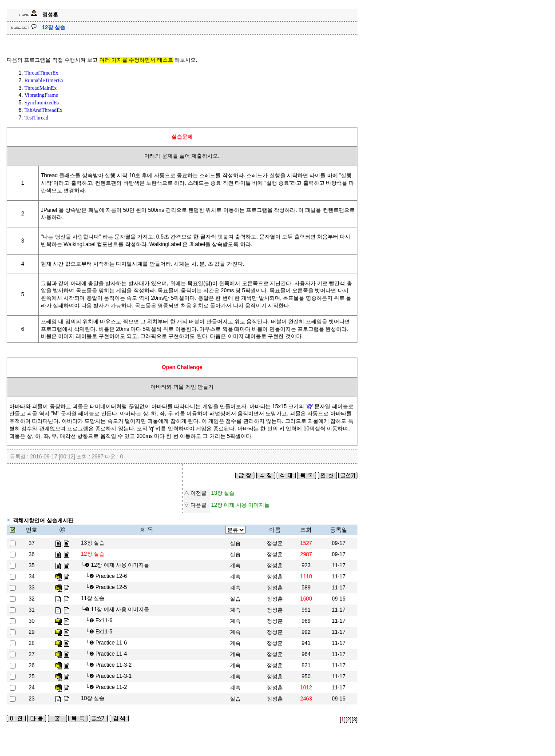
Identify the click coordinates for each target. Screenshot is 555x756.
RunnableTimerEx (44, 80)
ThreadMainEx (41, 88)
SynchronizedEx (42, 103)
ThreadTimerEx (41, 73)
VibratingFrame (41, 95)
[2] (348, 720)
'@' (309, 406)
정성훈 (275, 543)
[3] (355, 720)
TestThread (36, 118)
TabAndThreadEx (44, 110)
